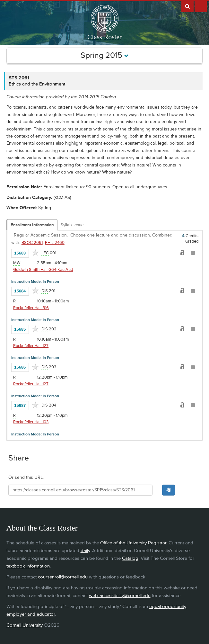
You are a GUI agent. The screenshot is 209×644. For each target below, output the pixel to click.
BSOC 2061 (32, 243)
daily (85, 551)
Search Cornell (187, 6)
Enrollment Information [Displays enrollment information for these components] (32, 225)
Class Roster (104, 37)
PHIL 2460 (55, 243)
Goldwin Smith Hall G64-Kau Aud (43, 270)
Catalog (130, 558)
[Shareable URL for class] (81, 490)
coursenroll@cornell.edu (63, 577)
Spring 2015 (105, 55)
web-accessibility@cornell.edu (120, 596)
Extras (201, 6)
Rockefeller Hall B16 (31, 308)
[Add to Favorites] (35, 253)
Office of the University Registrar (133, 543)
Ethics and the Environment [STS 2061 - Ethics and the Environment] (37, 84)
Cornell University (25, 625)
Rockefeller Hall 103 (31, 422)
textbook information (28, 566)
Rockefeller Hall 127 (31, 346)
